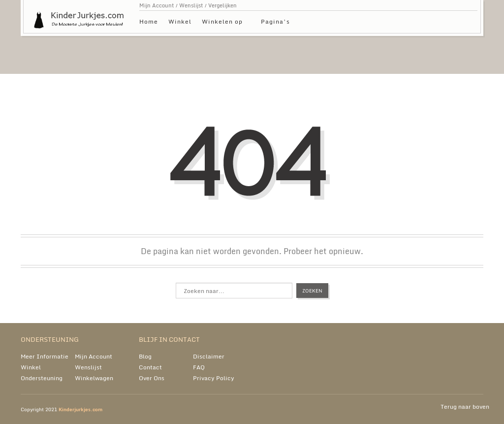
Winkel (180, 21)
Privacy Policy (214, 378)
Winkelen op (222, 23)
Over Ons (152, 378)
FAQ (199, 367)
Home (149, 21)
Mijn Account (157, 5)
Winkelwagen (94, 378)
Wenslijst (191, 5)
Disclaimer (209, 356)
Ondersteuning (42, 378)
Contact (150, 367)
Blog (145, 356)
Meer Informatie (45, 356)
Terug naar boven (465, 407)
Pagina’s (275, 23)
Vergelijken (222, 5)
